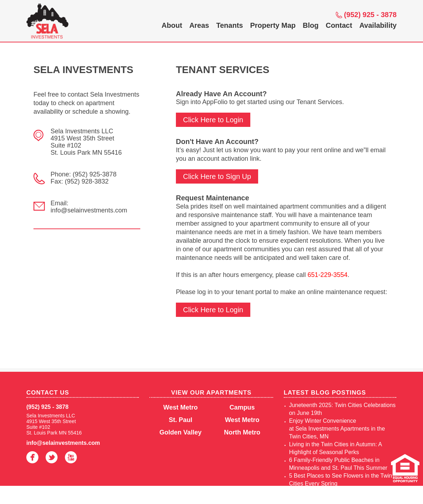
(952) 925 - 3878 (370, 15)
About (172, 25)
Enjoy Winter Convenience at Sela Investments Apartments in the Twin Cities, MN (337, 429)
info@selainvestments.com (63, 443)
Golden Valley (181, 432)
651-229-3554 (328, 275)
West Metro (181, 407)
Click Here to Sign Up (217, 176)
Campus (242, 407)
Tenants (229, 25)
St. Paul (181, 420)
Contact (339, 25)
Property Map (273, 25)
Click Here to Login (213, 120)
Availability (378, 25)
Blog (310, 25)
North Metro (242, 432)
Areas (199, 25)
